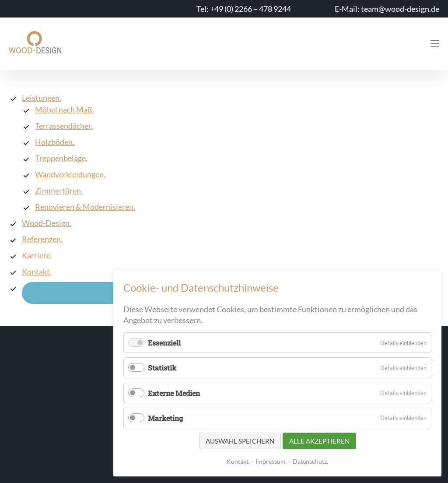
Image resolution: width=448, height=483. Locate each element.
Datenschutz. (310, 461)
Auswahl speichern (240, 441)
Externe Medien (174, 393)
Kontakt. (238, 461)
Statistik (162, 368)
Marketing (165, 418)
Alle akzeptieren (319, 441)
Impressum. (271, 461)
